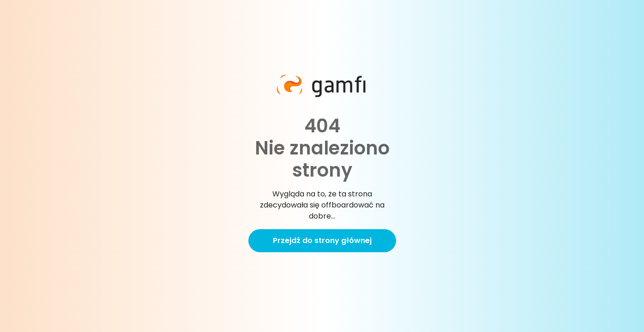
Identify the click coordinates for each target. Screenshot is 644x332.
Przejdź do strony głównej (322, 240)
